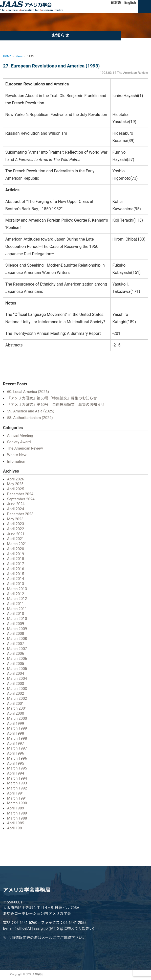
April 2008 (16, 634)
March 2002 (17, 698)
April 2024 (16, 509)
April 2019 (16, 554)
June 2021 (16, 534)
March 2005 (17, 669)
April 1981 (16, 828)
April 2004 (16, 673)
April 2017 (16, 564)
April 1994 (16, 773)
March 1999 (17, 728)
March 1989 (17, 813)
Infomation (16, 461)
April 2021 (16, 539)
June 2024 (16, 504)
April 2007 (16, 644)
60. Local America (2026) (28, 392)
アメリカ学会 (32, 6)
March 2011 (17, 609)
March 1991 (17, 798)
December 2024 (20, 494)
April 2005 (16, 664)
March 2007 (17, 649)
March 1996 (17, 758)
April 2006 (16, 654)
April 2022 (16, 529)
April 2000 (16, 713)
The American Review (132, 73)
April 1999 (16, 724)
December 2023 (20, 514)
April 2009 (16, 624)
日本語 (116, 3)
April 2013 (16, 584)
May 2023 (15, 519)
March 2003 (17, 689)
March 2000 (17, 718)
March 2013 (17, 589)
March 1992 (17, 788)
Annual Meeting (20, 435)
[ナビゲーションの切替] (145, 6)
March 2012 (17, 599)
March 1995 (17, 768)
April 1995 (16, 763)
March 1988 (17, 818)
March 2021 (17, 544)
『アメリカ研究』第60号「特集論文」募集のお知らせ (52, 398)
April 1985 (16, 823)
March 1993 (17, 783)
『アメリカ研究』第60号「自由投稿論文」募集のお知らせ (56, 405)
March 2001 (17, 708)
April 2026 (16, 479)
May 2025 (15, 484)
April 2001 (16, 704)
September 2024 (21, 499)
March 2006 (17, 659)
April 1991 (16, 793)
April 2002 (16, 693)
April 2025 (16, 489)
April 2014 (16, 579)
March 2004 (17, 679)
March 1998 (17, 738)
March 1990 (17, 803)
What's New (17, 455)
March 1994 (17, 778)
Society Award (19, 442)
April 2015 (16, 574)
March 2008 (17, 639)
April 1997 (16, 743)
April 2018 (16, 559)
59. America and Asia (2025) (31, 411)
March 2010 (17, 619)
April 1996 (16, 753)
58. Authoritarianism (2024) (30, 418)
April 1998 (16, 733)
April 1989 (16, 808)
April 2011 (16, 604)
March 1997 (17, 748)
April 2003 (16, 684)
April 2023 (16, 524)
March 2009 (17, 629)
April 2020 (16, 549)
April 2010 (16, 614)
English (130, 3)
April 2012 (16, 594)
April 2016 (16, 569)
